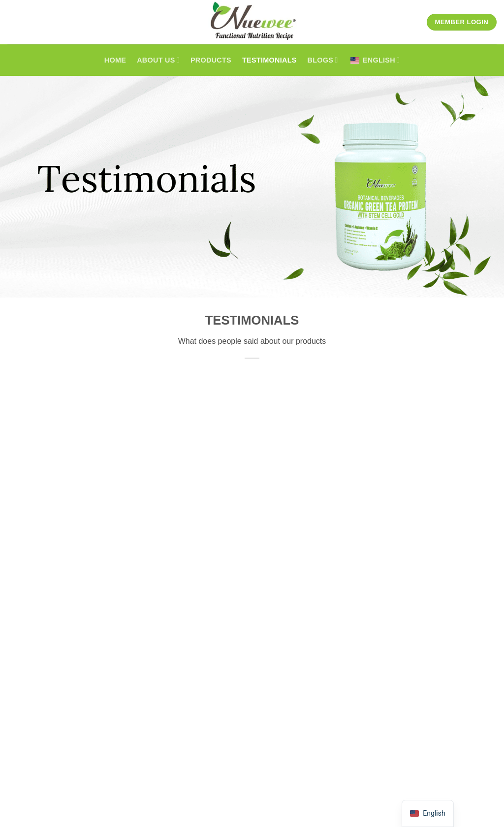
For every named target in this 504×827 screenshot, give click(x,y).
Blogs (323, 60)
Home (115, 60)
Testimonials (269, 60)
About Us (158, 60)
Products (211, 60)
